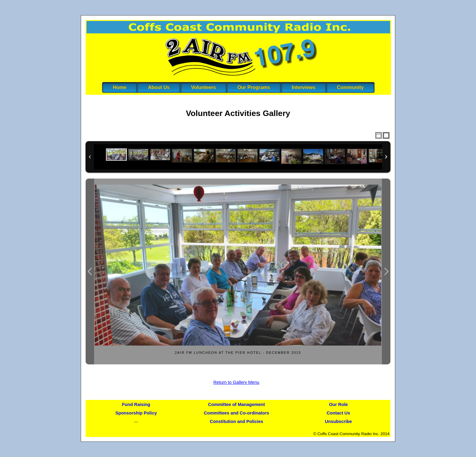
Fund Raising (136, 404)
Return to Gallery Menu (236, 382)
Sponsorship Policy (136, 413)
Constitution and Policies (236, 421)
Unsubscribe (338, 421)
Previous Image (90, 272)
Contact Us (338, 413)
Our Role (338, 404)
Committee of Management (236, 404)
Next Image (386, 272)
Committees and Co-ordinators (237, 413)
